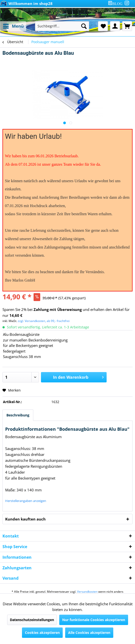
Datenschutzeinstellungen (32, 620)
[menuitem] (116, 4)
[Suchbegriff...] (62, 26)
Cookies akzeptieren (42, 633)
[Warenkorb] (127, 26)
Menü (13, 26)
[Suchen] (84, 26)
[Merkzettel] (103, 26)
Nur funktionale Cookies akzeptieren (94, 620)
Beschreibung (18, 415)
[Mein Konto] (115, 26)
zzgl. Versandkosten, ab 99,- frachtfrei (44, 321)
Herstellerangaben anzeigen (26, 501)
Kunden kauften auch (25, 519)
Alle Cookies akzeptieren (89, 633)
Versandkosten (87, 592)
